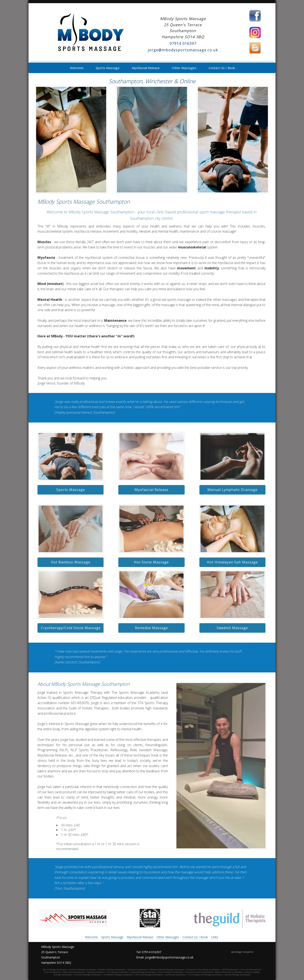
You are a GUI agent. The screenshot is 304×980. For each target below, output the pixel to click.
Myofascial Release (145, 68)
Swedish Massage (229, 628)
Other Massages (184, 68)
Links (211, 937)
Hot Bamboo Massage (67, 562)
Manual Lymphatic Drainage (229, 490)
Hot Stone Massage (148, 562)
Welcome (76, 68)
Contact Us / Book (221, 68)
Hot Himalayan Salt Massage (229, 562)
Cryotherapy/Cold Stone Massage (67, 628)
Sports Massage (107, 68)
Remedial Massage (148, 628)
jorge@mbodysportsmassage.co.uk (183, 50)
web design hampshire (242, 952)
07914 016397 (183, 43)
